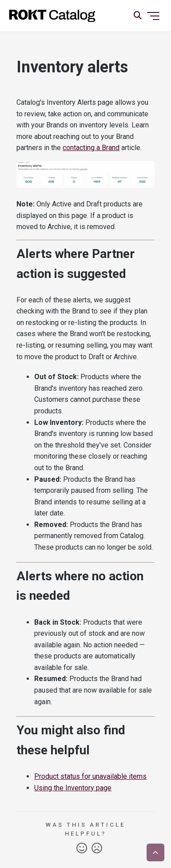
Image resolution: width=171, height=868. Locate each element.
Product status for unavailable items (90, 776)
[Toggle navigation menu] (153, 16)
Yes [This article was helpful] (82, 848)
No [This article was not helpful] (97, 848)
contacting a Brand (91, 148)
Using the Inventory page (73, 788)
